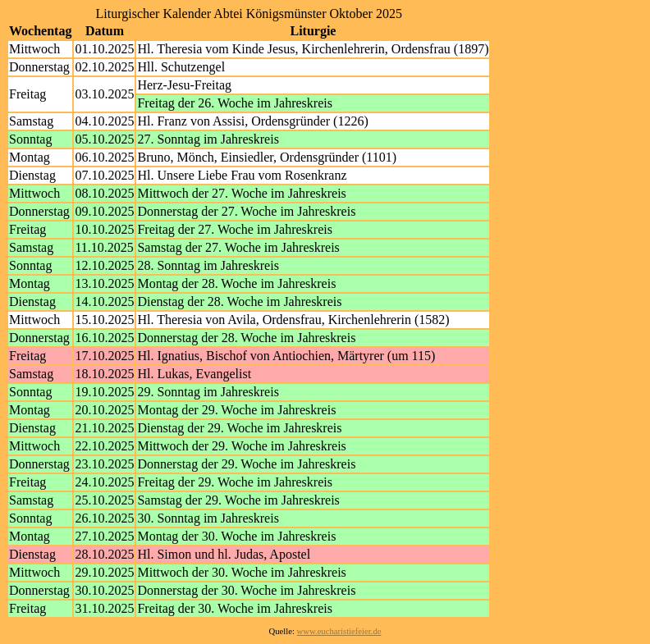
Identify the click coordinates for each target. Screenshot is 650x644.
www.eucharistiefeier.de (339, 631)
